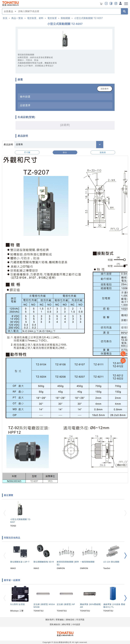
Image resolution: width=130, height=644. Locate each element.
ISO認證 (76, 624)
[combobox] (69, 11)
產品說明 (8, 144)
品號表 (19, 144)
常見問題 (80, 620)
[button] (125, 556)
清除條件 (105, 89)
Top (123, 361)
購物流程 (70, 620)
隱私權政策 (55, 624)
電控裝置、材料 (35, 18)
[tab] (65, 97)
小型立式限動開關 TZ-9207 (89, 18)
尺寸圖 (27, 152)
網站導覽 (66, 624)
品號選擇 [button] (25, 105)
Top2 (123, 354)
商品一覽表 (17, 18)
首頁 (5, 18)
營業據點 (60, 620)
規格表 (103, 152)
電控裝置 (52, 18)
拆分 (65, 152)
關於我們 (50, 620)
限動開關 (65, 18)
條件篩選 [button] (25, 97)
